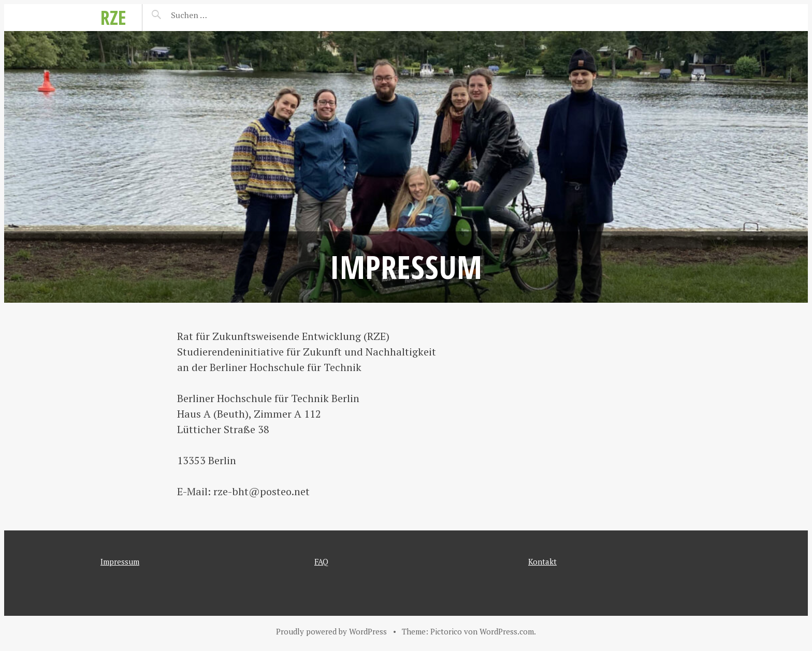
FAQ (321, 561)
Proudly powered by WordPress (331, 631)
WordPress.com (507, 631)
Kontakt (542, 561)
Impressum (120, 561)
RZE (113, 17)
